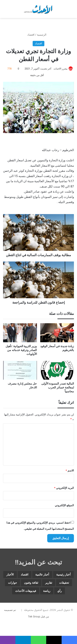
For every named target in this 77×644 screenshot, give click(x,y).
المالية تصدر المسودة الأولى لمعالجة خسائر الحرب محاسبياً (58, 387)
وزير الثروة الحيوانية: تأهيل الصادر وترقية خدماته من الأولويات (21, 350)
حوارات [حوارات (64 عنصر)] (13, 583)
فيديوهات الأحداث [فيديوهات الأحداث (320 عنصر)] (26, 591)
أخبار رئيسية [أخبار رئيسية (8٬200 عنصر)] (63, 574)
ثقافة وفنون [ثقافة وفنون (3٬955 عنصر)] (31, 583)
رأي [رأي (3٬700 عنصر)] (60, 591)
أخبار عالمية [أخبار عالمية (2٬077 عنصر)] (42, 574)
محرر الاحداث (60, 69)
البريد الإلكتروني (64, 488)
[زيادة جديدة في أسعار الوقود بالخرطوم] (57, 333)
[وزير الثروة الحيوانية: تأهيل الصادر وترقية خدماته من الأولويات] (20, 333)
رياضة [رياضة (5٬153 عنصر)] (47, 591)
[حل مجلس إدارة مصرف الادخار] (20, 370)
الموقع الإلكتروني (64, 505)
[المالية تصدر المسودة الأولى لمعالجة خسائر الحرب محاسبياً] (57, 370)
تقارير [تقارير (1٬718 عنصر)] (49, 583)
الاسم (70, 471)
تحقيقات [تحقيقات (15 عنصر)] (64, 583)
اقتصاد (31, 35)
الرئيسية (43, 35)
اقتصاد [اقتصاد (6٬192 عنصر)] (25, 574)
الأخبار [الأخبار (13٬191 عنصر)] (10, 574)
